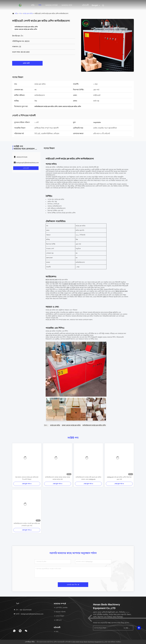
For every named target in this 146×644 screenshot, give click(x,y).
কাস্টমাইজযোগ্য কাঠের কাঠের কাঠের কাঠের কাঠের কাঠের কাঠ (58, 478)
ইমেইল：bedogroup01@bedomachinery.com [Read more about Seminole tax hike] (28, 614)
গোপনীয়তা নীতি (30, 642)
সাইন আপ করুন (127, 628)
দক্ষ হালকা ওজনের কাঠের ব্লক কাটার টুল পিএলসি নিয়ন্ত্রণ (27, 478)
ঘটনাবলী (85, 5)
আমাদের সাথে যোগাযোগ (67, 6)
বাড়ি (33, 5)
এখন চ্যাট (27, 63)
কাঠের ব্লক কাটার (28, 14)
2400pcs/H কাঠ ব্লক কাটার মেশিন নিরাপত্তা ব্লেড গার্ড (119, 478)
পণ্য (40, 5)
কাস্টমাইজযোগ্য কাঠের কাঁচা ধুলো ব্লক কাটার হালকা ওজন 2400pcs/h (88, 478)
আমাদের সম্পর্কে (51, 5)
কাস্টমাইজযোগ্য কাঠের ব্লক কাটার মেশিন (94, 425)
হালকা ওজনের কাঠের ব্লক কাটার (71, 425)
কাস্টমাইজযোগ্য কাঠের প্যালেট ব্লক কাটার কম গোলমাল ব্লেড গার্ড (27, 525)
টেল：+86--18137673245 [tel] (23, 610)
